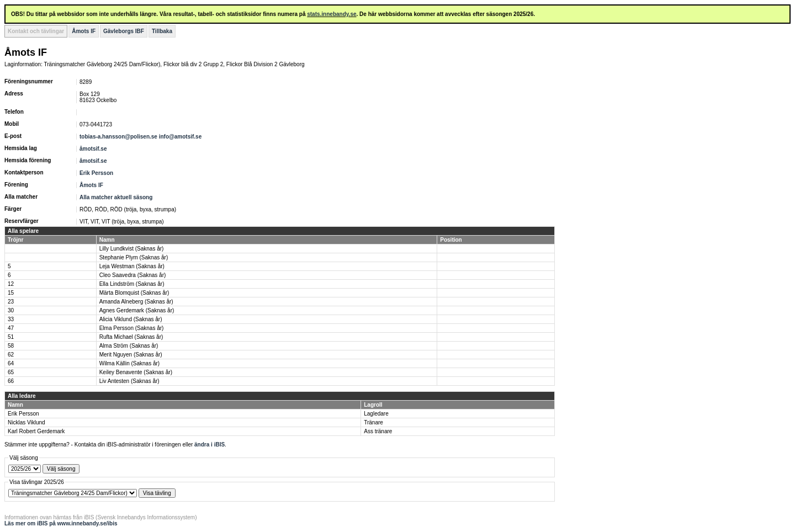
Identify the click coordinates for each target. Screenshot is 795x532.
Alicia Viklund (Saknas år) (131, 319)
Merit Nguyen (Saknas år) (131, 355)
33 (11, 319)
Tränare (373, 422)
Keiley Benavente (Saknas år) (136, 372)
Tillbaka (162, 31)
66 (11, 381)
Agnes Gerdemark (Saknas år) (137, 310)
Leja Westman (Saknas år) (132, 266)
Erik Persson (96, 173)
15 (11, 293)
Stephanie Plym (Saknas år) (134, 257)
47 (11, 328)
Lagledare (376, 414)
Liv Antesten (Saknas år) (129, 381)
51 (11, 337)
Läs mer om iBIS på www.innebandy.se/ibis (61, 523)
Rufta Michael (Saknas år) (131, 337)
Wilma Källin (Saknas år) (129, 363)
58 (11, 346)
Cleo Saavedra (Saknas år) (133, 275)
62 (11, 355)
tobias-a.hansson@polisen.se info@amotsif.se (141, 137)
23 (11, 302)
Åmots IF (84, 31)
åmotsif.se (93, 149)
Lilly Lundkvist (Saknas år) (132, 249)
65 (11, 372)
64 (11, 363)
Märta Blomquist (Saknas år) (134, 293)
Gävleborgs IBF (124, 31)
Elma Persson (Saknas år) (132, 328)
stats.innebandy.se (332, 14)
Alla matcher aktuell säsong (116, 197)
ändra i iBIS (210, 445)
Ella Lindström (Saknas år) (132, 284)
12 (11, 284)
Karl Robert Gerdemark (36, 431)
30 (11, 310)
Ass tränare (378, 431)
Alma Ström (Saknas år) (129, 346)
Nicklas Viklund (26, 422)
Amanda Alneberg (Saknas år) (136, 302)
